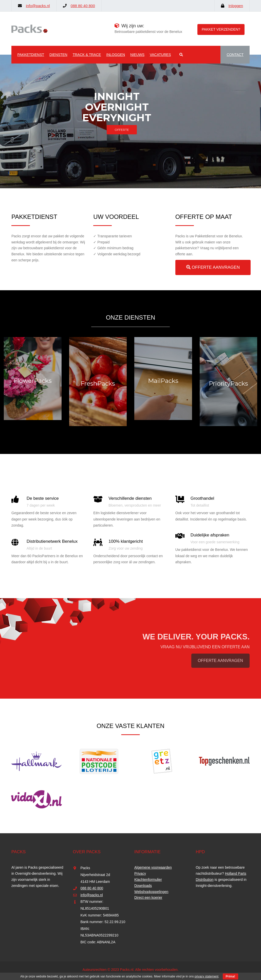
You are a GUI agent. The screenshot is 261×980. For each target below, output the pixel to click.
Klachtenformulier (148, 880)
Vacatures (160, 55)
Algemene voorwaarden (153, 867)
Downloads (143, 886)
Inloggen (236, 6)
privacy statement (207, 976)
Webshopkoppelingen (151, 892)
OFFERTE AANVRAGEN (213, 267)
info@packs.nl (38, 6)
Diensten (58, 55)
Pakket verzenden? (221, 29)
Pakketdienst (31, 55)
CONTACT (235, 55)
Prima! (230, 976)
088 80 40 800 (83, 6)
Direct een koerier (148, 898)
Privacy (140, 873)
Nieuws (137, 55)
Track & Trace (87, 55)
